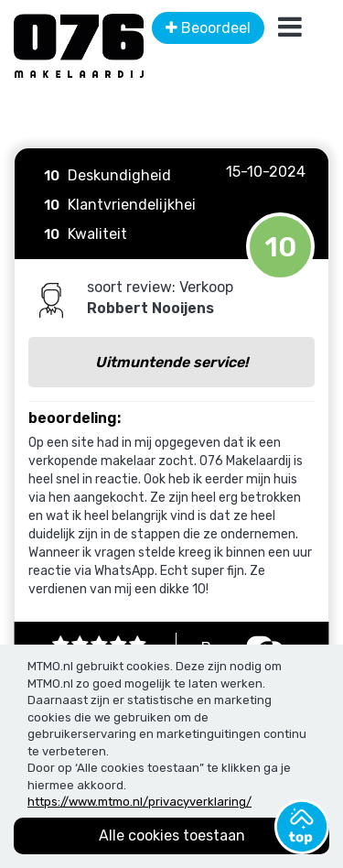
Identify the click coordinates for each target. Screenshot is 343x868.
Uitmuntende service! (171, 362)
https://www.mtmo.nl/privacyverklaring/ (139, 802)
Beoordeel (208, 28)
